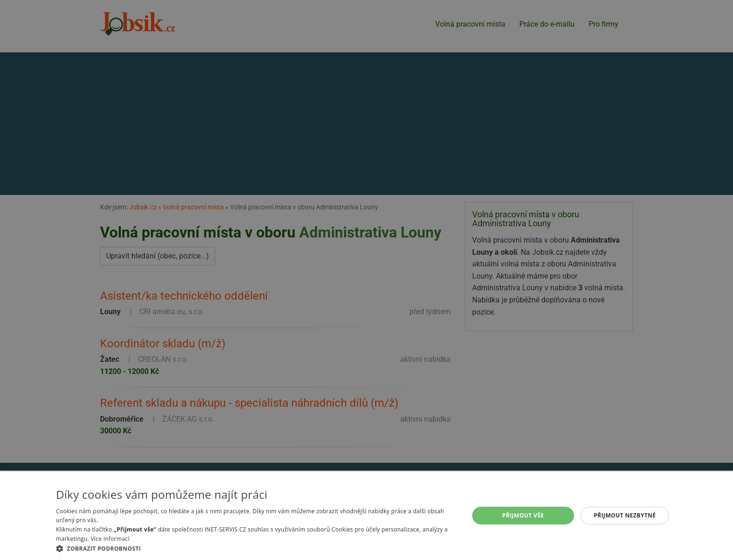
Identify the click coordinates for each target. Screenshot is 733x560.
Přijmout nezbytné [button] (625, 515)
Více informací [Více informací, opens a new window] (110, 539)
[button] (256, 548)
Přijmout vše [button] (523, 515)
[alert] (366, 280)
